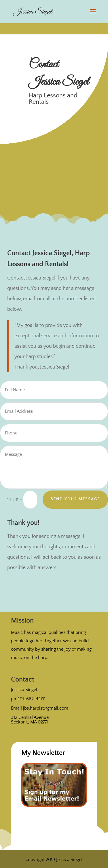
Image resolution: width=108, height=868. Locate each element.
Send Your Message (75, 499)
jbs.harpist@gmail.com (46, 708)
